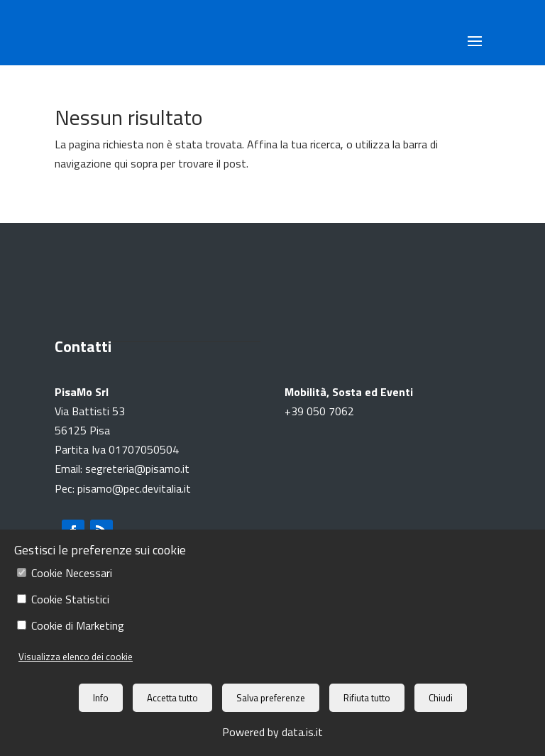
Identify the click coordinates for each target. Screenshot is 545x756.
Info (101, 698)
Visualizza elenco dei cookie (76, 657)
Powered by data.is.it (272, 732)
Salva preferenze (271, 698)
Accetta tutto (172, 698)
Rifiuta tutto (367, 698)
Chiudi (441, 698)
